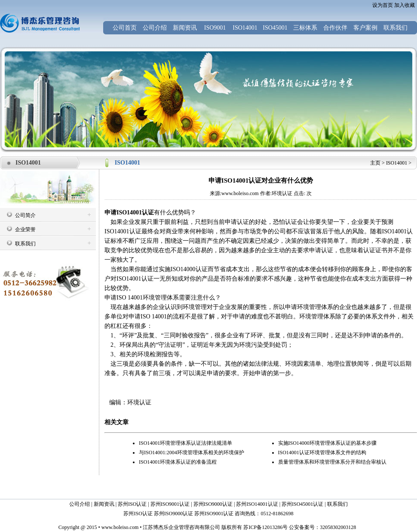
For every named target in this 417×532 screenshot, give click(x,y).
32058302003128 (338, 527)
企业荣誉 (25, 229)
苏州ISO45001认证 (302, 504)
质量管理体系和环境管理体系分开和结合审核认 (332, 462)
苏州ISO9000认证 (213, 504)
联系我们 (396, 28)
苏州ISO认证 (132, 504)
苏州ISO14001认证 (257, 504)
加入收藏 (405, 5)
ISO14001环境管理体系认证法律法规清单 (186, 443)
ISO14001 (245, 28)
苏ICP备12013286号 (265, 527)
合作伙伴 (335, 28)
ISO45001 (275, 28)
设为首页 (383, 5)
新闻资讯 (185, 28)
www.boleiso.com (120, 527)
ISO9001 (215, 28)
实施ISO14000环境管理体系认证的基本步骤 (327, 443)
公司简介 (25, 215)
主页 (375, 163)
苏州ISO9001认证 (170, 504)
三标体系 (305, 28)
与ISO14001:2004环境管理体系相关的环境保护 (192, 453)
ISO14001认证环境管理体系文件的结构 (322, 453)
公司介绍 (155, 28)
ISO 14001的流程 (163, 316)
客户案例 (365, 28)
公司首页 (125, 28)
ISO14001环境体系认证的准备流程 (178, 462)
